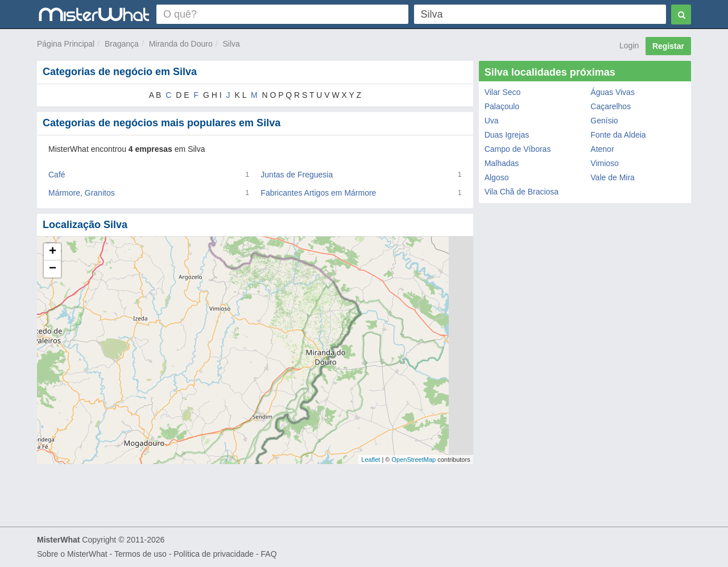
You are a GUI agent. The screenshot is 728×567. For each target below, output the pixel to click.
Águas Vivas (613, 92)
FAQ (269, 554)
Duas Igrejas (507, 135)
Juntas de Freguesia (297, 175)
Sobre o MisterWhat (72, 554)
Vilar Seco (503, 92)
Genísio (604, 121)
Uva (492, 121)
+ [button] (53, 252)
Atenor (602, 149)
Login (629, 45)
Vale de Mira (613, 177)
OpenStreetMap (413, 460)
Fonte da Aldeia (618, 135)
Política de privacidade (214, 554)
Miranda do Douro (181, 44)
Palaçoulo (502, 106)
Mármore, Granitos (82, 193)
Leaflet (371, 460)
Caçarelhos (611, 106)
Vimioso (605, 163)
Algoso (497, 177)
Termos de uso (140, 554)
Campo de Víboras (518, 149)
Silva (231, 44)
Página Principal (66, 44)
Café (57, 175)
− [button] (53, 269)
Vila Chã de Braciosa (522, 192)
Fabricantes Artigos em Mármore (318, 193)
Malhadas (502, 163)
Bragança (122, 44)
